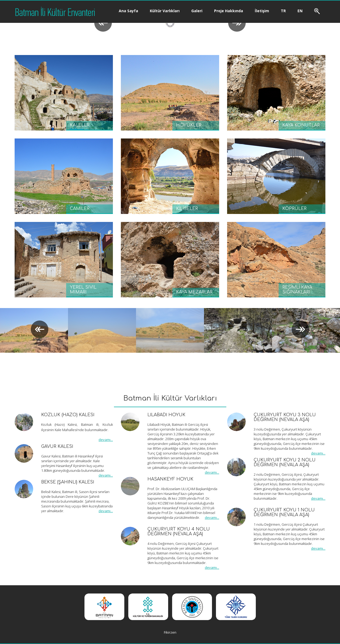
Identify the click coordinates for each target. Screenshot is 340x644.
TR (283, 11)
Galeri (197, 11)
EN (300, 11)
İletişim (262, 11)
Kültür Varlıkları (165, 11)
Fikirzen (170, 632)
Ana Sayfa (128, 11)
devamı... (106, 440)
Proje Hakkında (229, 11)
